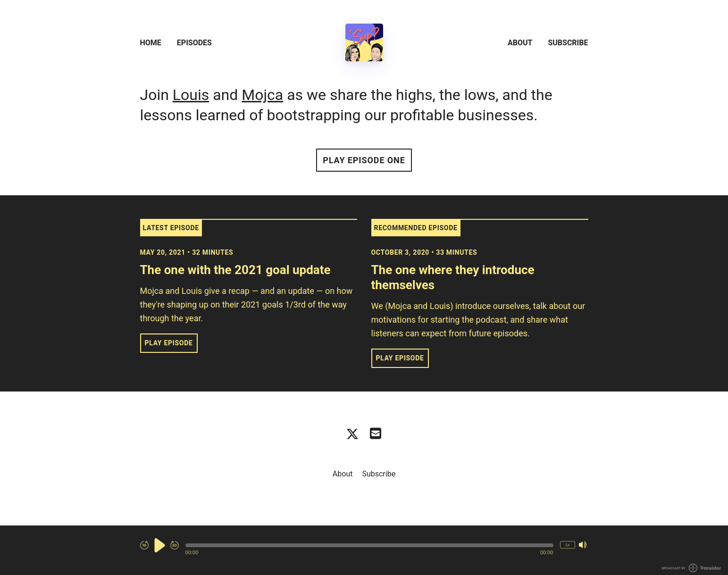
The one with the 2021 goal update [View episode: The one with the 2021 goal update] (235, 270)
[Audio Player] (364, 550)
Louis (191, 95)
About (520, 43)
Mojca (262, 95)
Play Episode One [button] (364, 160)
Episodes (194, 43)
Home (151, 43)
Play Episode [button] (169, 343)
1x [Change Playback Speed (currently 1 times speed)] (567, 545)
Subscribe (568, 43)
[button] (369, 545)
